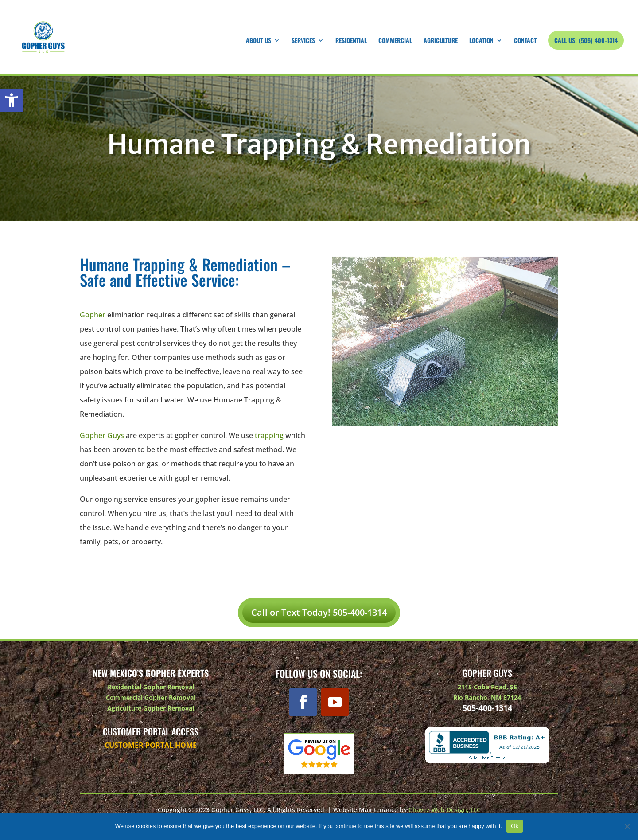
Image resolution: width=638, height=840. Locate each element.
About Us (259, 41)
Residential (351, 41)
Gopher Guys (102, 435)
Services (303, 41)
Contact (525, 41)
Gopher (93, 315)
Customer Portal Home (151, 745)
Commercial (395, 41)
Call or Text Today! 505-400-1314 (319, 612)
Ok (515, 826)
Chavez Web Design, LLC (445, 810)
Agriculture (441, 41)
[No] (627, 826)
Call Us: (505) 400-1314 (586, 40)
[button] (12, 100)
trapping (269, 435)
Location (481, 41)
